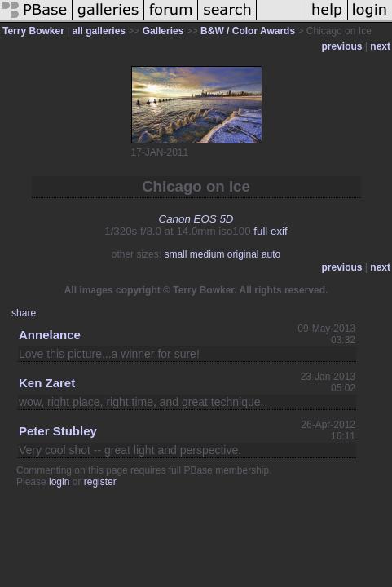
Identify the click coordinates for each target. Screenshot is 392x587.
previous (342, 46)
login (59, 482)
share (24, 313)
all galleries (99, 31)
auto (271, 254)
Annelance (50, 335)
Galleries (163, 31)
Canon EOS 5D (196, 219)
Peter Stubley (58, 431)
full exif (270, 231)
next (380, 46)
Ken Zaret (47, 383)
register (100, 482)
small (175, 254)
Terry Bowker (33, 31)
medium (207, 254)
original (243, 254)
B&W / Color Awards (248, 31)
